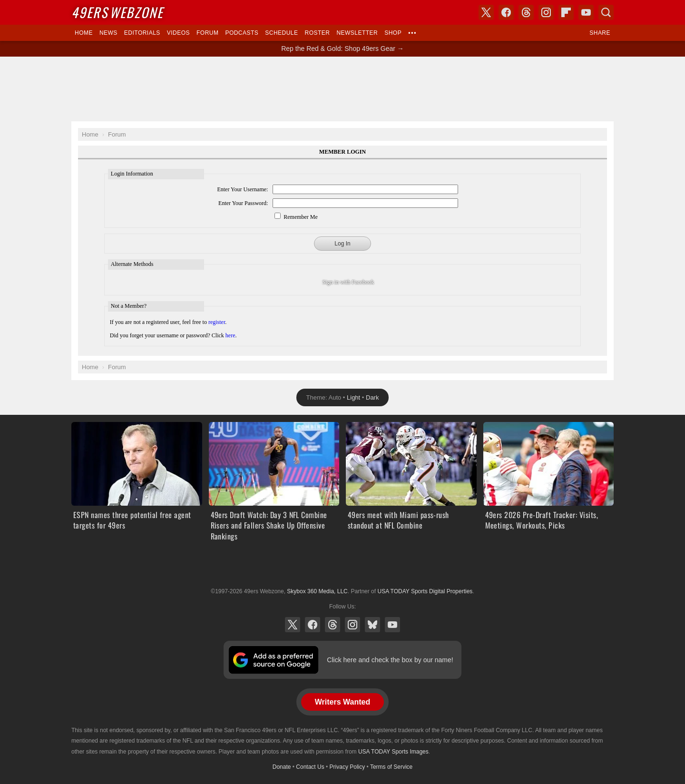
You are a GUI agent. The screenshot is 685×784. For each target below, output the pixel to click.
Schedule (281, 33)
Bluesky (372, 625)
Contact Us (310, 767)
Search (606, 12)
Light (353, 397)
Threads (333, 625)
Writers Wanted (342, 702)
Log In (342, 244)
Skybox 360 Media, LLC (317, 591)
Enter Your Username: (242, 189)
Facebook (313, 625)
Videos (178, 33)
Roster (317, 33)
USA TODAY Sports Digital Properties (342, 568)
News (108, 33)
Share (600, 33)
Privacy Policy (347, 767)
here (230, 335)
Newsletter (357, 33)
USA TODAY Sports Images (393, 752)
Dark (372, 397)
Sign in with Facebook (348, 282)
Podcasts (242, 33)
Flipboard (566, 12)
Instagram (352, 625)
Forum (207, 33)
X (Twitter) (293, 625)
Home (84, 33)
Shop (393, 33)
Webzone (117, 12)
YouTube (392, 625)
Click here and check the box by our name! (390, 660)
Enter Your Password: (243, 203)
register (217, 322)
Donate (282, 767)
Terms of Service (391, 767)
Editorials (142, 33)
